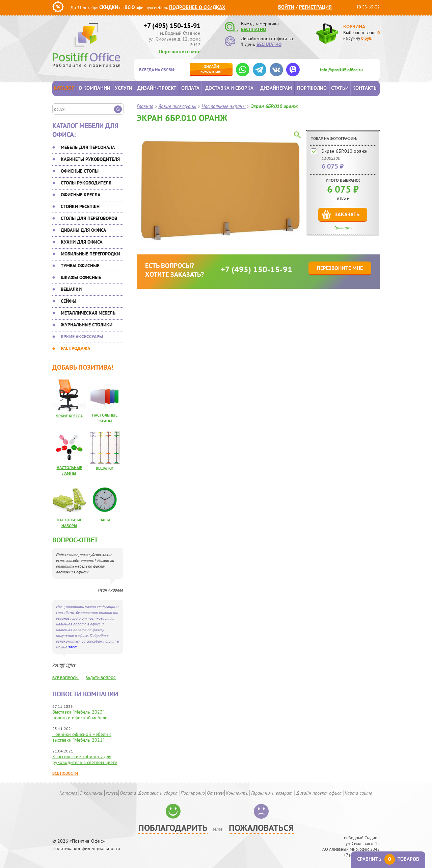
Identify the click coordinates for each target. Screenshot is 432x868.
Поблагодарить (173, 828)
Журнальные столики (87, 325)
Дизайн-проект (157, 88)
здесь (73, 647)
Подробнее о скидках (197, 7)
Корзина (354, 27)
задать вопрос (101, 678)
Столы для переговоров (89, 218)
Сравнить (343, 228)
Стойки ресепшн (80, 206)
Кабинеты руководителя (90, 159)
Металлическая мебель (88, 313)
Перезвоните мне (180, 51)
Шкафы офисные (81, 277)
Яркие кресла (69, 416)
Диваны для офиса (83, 230)
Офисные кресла (80, 195)
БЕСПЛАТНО (253, 29)
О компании (94, 88)
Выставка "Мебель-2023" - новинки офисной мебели (80, 715)
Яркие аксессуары (82, 337)
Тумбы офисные (80, 266)
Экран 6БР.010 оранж (344, 151)
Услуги (124, 88)
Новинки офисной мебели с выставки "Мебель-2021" (82, 737)
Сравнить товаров (388, 859)
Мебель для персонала (88, 147)
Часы (105, 520)
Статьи (340, 88)
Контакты (365, 88)
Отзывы (215, 793)
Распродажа (75, 348)
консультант (211, 69)
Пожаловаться (261, 828)
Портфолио (312, 88)
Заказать (347, 214)
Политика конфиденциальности (86, 849)
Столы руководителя (86, 183)
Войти (286, 7)
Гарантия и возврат (272, 793)
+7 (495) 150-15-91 (172, 26)
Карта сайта (358, 793)
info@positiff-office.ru (341, 70)
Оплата (190, 88)
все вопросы (65, 678)
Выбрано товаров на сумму (361, 35)
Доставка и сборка (229, 88)
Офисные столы (80, 171)
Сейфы (69, 301)
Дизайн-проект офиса (319, 793)
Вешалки (71, 289)
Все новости (65, 773)
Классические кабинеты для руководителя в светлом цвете (85, 759)
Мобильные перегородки (90, 254)
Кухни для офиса (82, 242)
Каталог (64, 88)
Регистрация (315, 7)
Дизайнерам (276, 88)
